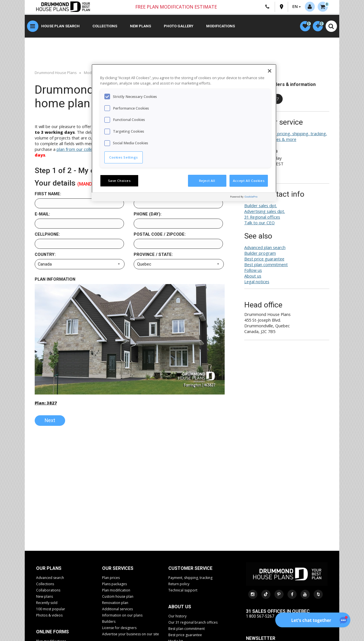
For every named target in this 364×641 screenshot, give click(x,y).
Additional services (117, 610)
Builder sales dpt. (261, 206)
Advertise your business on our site (131, 635)
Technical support (183, 591)
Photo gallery (179, 27)
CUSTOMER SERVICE (190, 569)
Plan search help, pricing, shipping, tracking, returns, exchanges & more (286, 137)
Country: (45, 255)
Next (50, 421)
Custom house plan (118, 597)
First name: (48, 195)
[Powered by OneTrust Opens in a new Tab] (252, 198)
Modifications (221, 27)
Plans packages (114, 585)
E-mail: (42, 215)
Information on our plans (122, 616)
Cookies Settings (124, 157)
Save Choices (119, 181)
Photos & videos (49, 616)
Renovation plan (115, 604)
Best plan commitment (266, 265)
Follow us (253, 271)
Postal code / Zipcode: (160, 235)
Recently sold (47, 604)
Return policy (179, 585)
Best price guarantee (264, 260)
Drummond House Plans (56, 73)
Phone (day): (148, 215)
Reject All (207, 181)
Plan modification (116, 591)
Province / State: (153, 255)
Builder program (260, 254)
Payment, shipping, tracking (190, 579)
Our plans (49, 569)
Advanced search (50, 579)
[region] (184, 133)
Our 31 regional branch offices (193, 623)
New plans (140, 27)
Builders (109, 622)
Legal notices (257, 282)
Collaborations (48, 591)
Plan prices (111, 579)
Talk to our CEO (259, 223)
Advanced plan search (265, 248)
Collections (105, 27)
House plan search (60, 27)
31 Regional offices (262, 218)
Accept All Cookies (249, 181)
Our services (118, 569)
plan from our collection (79, 150)
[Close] (270, 71)
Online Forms (52, 633)
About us (253, 277)
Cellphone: (47, 235)
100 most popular (51, 610)
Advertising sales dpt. (265, 212)
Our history (177, 617)
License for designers (119, 629)
